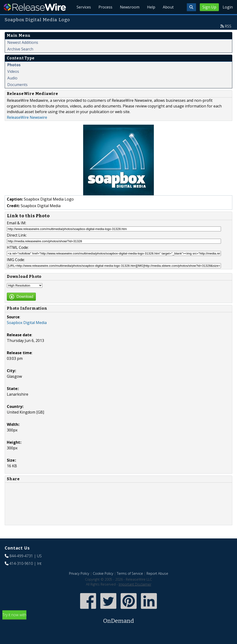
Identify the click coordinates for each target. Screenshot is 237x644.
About (168, 7)
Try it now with (118, 619)
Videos (13, 71)
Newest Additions (23, 42)
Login (228, 7)
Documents (17, 85)
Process (105, 7)
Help (151, 7)
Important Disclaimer (135, 584)
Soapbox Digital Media (27, 323)
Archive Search (20, 49)
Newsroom (130, 7)
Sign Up (209, 7)
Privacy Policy (79, 573)
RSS (228, 26)
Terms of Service (130, 573)
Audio (12, 78)
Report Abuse (157, 573)
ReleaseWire (35, 7)
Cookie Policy (103, 573)
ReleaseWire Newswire (27, 117)
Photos (14, 65)
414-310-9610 (21, 563)
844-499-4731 (21, 556)
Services (84, 7)
